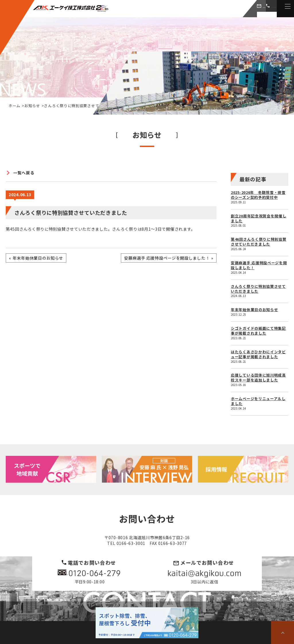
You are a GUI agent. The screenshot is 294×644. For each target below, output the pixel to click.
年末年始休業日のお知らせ (254, 310)
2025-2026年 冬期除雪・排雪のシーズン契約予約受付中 (258, 195)
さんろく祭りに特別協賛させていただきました (258, 289)
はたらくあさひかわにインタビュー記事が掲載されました (258, 354)
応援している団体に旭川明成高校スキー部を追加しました (258, 377)
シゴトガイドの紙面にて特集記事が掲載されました (258, 331)
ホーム (14, 106)
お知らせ (32, 106)
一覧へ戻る (24, 173)
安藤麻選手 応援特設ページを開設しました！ (259, 265)
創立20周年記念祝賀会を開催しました (259, 218)
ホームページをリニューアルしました (258, 401)
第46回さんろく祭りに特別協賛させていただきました (259, 242)
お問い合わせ (211, 8)
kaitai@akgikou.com (205, 574)
